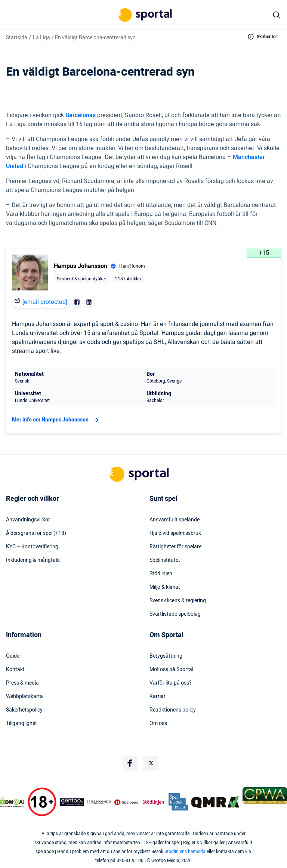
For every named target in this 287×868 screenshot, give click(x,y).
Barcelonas (81, 115)
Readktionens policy (173, 710)
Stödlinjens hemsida (185, 852)
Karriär (158, 697)
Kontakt (15, 670)
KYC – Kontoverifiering (32, 547)
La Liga (41, 38)
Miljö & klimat (165, 587)
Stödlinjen (161, 574)
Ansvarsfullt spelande (175, 520)
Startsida (17, 38)
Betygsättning (166, 656)
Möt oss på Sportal (171, 670)
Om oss (158, 724)
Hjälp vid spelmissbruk (175, 533)
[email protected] (45, 302)
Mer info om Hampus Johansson (56, 420)
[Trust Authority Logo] (72, 802)
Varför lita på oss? (171, 683)
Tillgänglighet (21, 724)
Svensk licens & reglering (178, 601)
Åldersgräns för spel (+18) (36, 533)
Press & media (22, 683)
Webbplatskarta (24, 697)
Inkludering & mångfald (33, 560)
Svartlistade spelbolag (175, 614)
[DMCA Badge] (12, 802)
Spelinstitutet (165, 560)
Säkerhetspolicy (24, 710)
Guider (14, 656)
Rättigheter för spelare (175, 547)
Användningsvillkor (28, 520)
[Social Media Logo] (130, 763)
